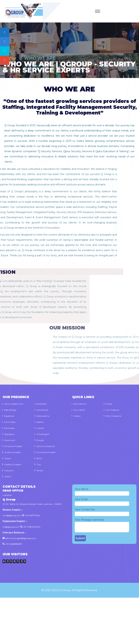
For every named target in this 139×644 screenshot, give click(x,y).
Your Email (102, 502)
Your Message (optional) (102, 526)
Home (11, 58)
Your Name (102, 491)
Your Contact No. (102, 512)
